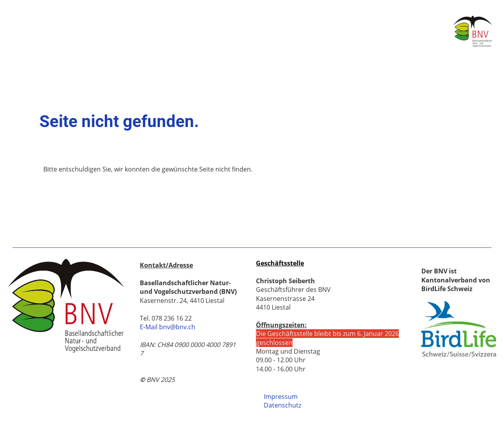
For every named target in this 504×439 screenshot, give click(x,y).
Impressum (281, 397)
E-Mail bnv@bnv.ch (168, 327)
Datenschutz (283, 405)
